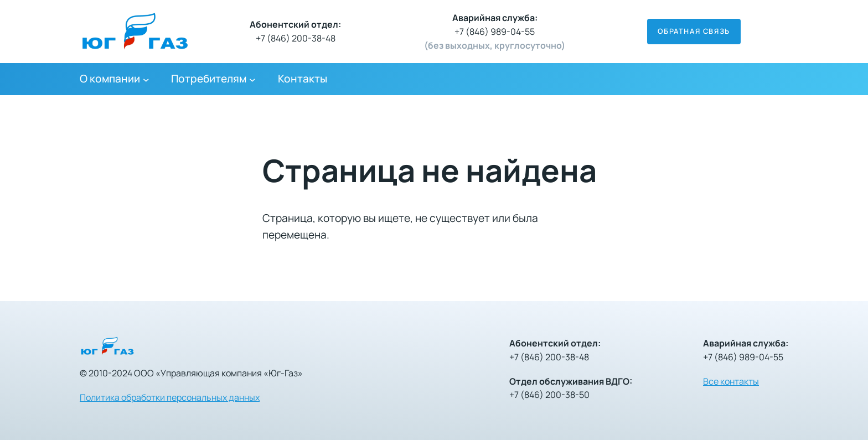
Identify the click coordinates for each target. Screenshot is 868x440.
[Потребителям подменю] (252, 79)
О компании (110, 79)
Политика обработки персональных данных (170, 397)
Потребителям (209, 79)
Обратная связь (694, 31)
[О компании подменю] (146, 79)
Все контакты (731, 381)
